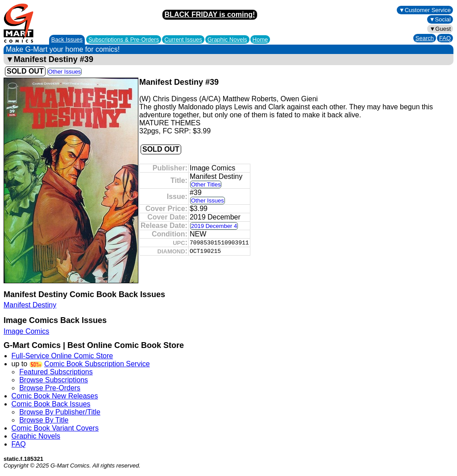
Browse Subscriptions (54, 380)
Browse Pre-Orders (50, 388)
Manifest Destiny (30, 305)
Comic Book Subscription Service (97, 364)
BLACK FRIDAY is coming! (210, 14)
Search (425, 38)
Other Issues (65, 72)
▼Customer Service (425, 10)
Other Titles (206, 184)
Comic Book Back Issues (51, 404)
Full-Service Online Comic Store (62, 356)
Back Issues (67, 39)
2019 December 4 (214, 226)
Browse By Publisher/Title (60, 412)
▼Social (440, 19)
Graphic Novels (227, 39)
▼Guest (440, 29)
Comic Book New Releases (55, 396)
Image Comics (26, 331)
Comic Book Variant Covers (55, 428)
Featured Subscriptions (56, 372)
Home (260, 39)
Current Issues (183, 39)
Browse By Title (44, 420)
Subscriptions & (124, 39)
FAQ (445, 38)
